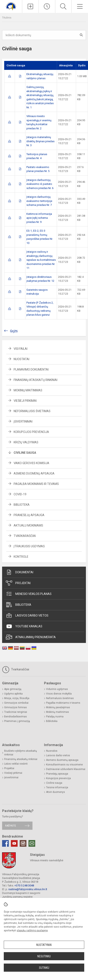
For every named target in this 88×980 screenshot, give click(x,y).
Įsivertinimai (23, 421)
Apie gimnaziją (13, 689)
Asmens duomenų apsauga (34, 473)
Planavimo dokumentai (31, 370)
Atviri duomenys (56, 792)
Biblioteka (22, 505)
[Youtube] (14, 843)
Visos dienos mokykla (59, 694)
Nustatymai (44, 945)
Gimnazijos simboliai (16, 703)
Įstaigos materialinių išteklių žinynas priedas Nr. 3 (40, 141)
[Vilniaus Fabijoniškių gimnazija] (11, 6)
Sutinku (44, 968)
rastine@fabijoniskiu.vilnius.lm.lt (28, 889)
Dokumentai (20, 572)
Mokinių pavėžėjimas (58, 707)
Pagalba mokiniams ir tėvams (36, 484)
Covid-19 (20, 494)
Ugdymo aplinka (13, 694)
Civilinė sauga (25, 453)
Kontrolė (21, 557)
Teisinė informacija (57, 787)
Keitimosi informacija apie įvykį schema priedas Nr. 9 (39, 218)
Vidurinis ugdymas (57, 689)
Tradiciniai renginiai (16, 712)
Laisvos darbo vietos (27, 615)
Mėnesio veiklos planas (29, 594)
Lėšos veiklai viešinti (16, 764)
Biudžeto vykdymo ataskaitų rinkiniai (21, 753)
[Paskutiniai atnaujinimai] (47, 6)
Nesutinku (44, 956)
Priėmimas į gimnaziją (17, 721)
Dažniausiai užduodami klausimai (66, 769)
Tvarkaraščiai (25, 536)
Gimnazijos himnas (16, 707)
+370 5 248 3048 (24, 885)
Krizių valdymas (26, 442)
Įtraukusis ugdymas (29, 546)
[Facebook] (5, 843)
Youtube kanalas (24, 626)
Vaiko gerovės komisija (31, 463)
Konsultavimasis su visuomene (64, 765)
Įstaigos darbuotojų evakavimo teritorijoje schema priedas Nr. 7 (39, 201)
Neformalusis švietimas (32, 411)
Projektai (18, 583)
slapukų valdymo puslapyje (32, 931)
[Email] (32, 843)
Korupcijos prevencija (31, 432)
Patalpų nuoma (55, 717)
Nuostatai (21, 359)
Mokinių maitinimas (28, 390)
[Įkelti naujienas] (30, 6)
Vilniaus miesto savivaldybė (47, 860)
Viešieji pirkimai (25, 401)
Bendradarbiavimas (16, 717)
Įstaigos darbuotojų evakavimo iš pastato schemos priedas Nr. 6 (40, 184)
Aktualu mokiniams (28, 525)
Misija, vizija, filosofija (17, 698)
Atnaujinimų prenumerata (31, 637)
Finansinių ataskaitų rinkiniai (36, 380)
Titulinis (7, 18)
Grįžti (14, 331)
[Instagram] (23, 843)
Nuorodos (52, 751)
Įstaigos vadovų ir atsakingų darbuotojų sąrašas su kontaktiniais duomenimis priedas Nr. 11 (41, 260)
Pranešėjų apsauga (29, 515)
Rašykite (11, 826)
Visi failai (21, 349)
